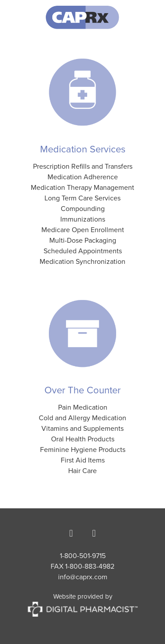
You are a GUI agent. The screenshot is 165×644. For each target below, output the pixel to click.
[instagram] (94, 533)
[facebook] (71, 533)
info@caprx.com (83, 577)
